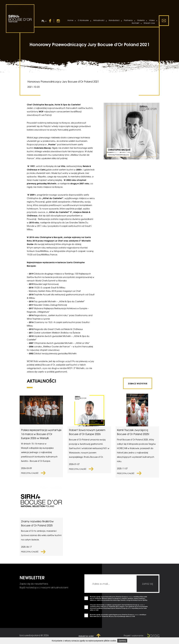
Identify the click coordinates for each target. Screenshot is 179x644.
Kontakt (136, 23)
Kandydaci (114, 20)
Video (152, 20)
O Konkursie (83, 20)
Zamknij (122, 641)
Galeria (141, 20)
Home (70, 20)
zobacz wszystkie (138, 383)
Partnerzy (128, 20)
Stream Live (149, 23)
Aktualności (99, 20)
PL (44, 21)
